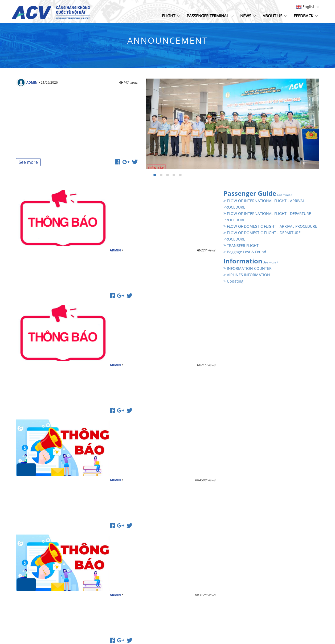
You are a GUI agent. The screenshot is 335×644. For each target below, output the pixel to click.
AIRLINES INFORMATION (247, 275)
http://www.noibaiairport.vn (38, 551)
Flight (171, 16)
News (248, 16)
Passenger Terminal (210, 16)
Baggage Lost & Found (245, 252)
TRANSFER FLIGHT (241, 245)
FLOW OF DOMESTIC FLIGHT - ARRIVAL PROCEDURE (270, 226)
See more (28, 162)
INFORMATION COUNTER (248, 268)
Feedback (306, 16)
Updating (233, 281)
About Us (275, 16)
